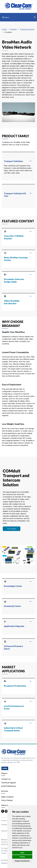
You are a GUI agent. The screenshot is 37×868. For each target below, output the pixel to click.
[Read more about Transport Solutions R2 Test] (18, 196)
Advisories (5, 831)
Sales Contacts (7, 797)
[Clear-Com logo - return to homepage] (19, 6)
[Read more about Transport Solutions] (18, 166)
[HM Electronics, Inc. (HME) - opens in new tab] (5, 768)
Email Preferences (8, 786)
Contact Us (6, 779)
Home (4, 29)
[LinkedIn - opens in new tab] (6, 811)
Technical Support (9, 783)
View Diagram (12, 529)
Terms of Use (6, 821)
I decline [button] (22, 857)
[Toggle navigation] (6, 18)
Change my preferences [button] (22, 861)
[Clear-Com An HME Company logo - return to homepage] (14, 752)
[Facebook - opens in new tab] (3, 811)
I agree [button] (22, 853)
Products (13, 29)
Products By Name (27, 29)
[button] (35, 17)
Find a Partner (7, 800)
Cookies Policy (7, 825)
